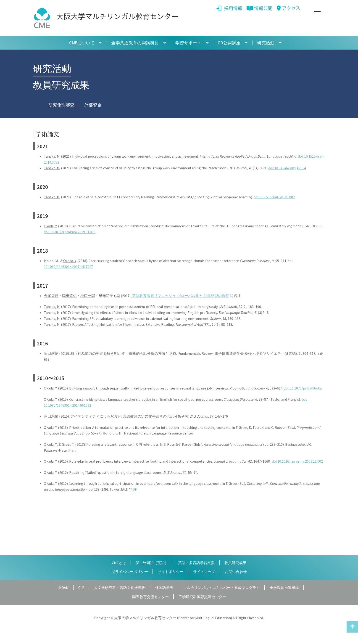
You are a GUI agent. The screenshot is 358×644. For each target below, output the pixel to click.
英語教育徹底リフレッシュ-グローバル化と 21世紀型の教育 (180, 296)
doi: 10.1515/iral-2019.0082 (274, 197)
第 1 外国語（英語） (152, 563)
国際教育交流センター (150, 597)
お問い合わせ (236, 572)
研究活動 (266, 43)
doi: (304, 399)
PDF (134, 489)
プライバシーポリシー (130, 572)
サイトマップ (204, 572)
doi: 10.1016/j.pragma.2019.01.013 (70, 232)
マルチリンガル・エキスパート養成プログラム (221, 588)
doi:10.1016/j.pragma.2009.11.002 (297, 461)
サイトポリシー (171, 572)
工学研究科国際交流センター (202, 597)
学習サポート (188, 43)
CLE (81, 588)
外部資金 (93, 105)
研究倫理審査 (61, 105)
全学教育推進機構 (284, 588)
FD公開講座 (229, 43)
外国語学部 (164, 588)
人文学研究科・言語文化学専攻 (120, 588)
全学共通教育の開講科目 (135, 43)
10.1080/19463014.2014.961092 (67, 405)
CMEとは (119, 563)
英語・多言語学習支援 (196, 563)
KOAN (64, 588)
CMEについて (82, 43)
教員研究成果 (235, 563)
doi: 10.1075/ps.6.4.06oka (303, 388)
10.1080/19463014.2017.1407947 (68, 267)
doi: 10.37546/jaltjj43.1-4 (287, 168)
